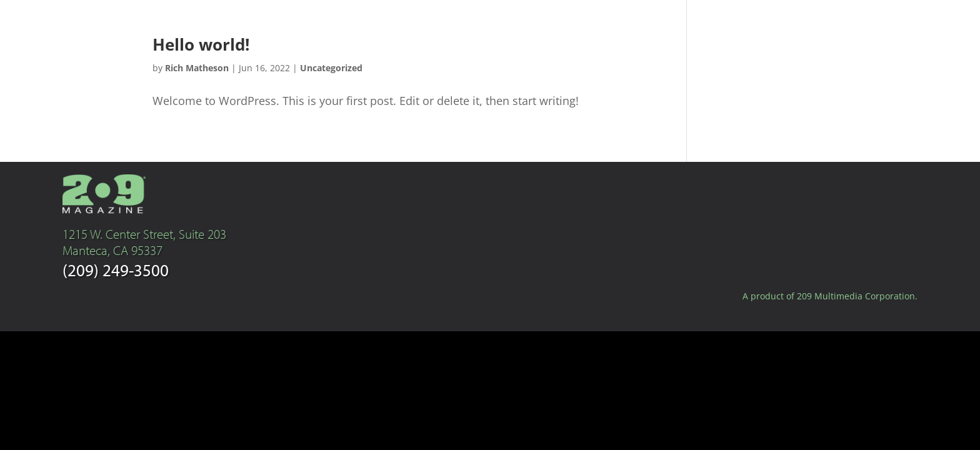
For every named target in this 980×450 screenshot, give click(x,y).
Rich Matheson (197, 68)
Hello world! (201, 44)
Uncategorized (331, 68)
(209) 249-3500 (116, 270)
